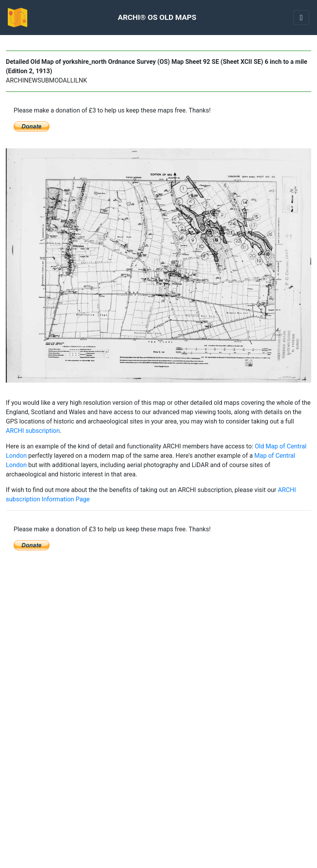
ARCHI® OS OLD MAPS (157, 17)
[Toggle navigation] (301, 18)
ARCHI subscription (33, 431)
